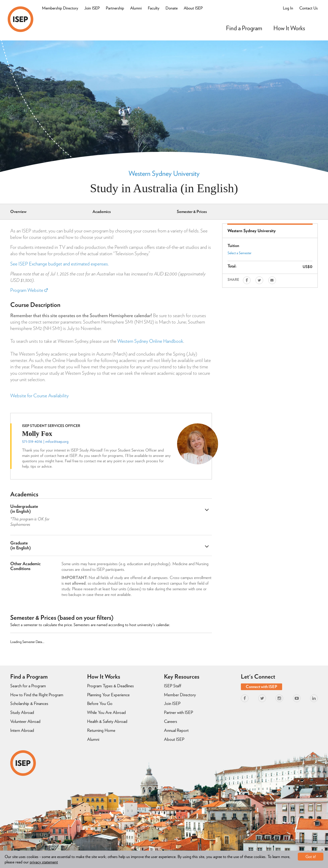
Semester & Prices (192, 212)
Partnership (115, 8)
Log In (288, 8)
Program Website (29, 290)
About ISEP (193, 8)
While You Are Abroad (106, 712)
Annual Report (176, 730)
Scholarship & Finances (29, 703)
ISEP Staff (173, 686)
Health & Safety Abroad (107, 721)
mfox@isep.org (57, 441)
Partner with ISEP (178, 712)
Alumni (136, 8)
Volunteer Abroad (25, 721)
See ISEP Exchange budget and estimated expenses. (59, 264)
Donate (172, 8)
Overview (18, 212)
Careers (171, 721)
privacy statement (44, 862)
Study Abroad (22, 712)
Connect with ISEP (262, 687)
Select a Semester (239, 253)
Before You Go (100, 703)
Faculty (154, 8)
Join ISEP (92, 8)
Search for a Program (28, 686)
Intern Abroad (22, 730)
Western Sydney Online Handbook (150, 341)
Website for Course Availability (39, 396)
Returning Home (101, 730)
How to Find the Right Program (37, 695)
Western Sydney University (164, 173)
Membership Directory (60, 8)
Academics (102, 212)
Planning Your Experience (108, 695)
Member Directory (180, 695)
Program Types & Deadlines (110, 686)
